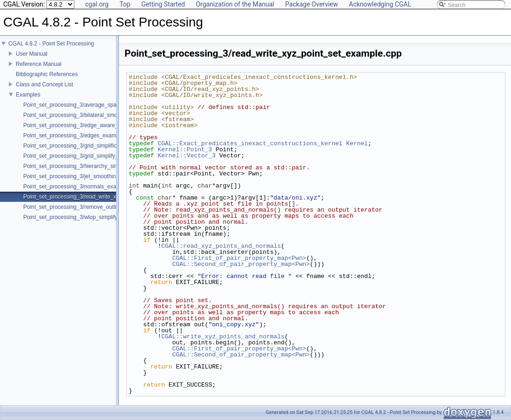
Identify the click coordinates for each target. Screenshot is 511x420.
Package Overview (312, 4)
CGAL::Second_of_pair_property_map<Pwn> (241, 264)
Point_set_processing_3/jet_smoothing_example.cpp (88, 176)
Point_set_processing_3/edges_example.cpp (79, 136)
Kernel (357, 143)
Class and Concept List (44, 84)
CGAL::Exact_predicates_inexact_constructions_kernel (250, 143)
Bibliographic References (47, 74)
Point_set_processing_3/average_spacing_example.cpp (92, 105)
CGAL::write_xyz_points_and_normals (223, 336)
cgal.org (97, 4)
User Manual (32, 54)
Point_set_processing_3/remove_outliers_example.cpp (91, 207)
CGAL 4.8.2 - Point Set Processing (51, 44)
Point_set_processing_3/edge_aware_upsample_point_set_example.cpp (113, 125)
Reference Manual (39, 64)
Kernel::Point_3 (185, 149)
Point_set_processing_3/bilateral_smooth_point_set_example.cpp (105, 115)
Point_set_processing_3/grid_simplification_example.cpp (93, 146)
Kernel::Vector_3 (187, 155)
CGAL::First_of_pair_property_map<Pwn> (239, 258)
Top (125, 4)
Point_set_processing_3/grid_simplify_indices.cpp (85, 156)
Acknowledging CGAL (380, 4)
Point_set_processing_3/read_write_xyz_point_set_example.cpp (103, 197)
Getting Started (163, 4)
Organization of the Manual (235, 4)
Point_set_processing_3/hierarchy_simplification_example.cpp (100, 166)
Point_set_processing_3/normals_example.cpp (81, 187)
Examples (28, 95)
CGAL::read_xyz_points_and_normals (221, 246)
